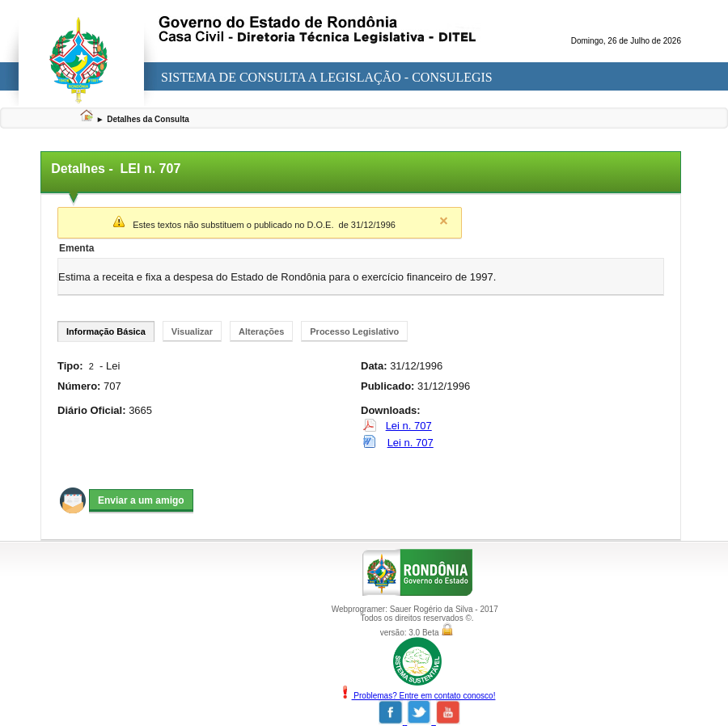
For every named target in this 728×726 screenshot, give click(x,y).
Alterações (261, 331)
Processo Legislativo (354, 331)
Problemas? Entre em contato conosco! (417, 696)
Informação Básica (106, 331)
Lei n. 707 (409, 426)
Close (443, 221)
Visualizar (192, 331)
